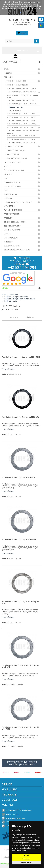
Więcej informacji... (8, 369)
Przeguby (8, 218)
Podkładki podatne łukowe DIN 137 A (22, 136)
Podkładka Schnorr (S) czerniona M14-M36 (20, 417)
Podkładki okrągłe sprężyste (17, 85)
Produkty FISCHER (12, 214)
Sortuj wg (30, 317)
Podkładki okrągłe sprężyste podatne (22, 92)
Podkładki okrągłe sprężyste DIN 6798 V (22, 142)
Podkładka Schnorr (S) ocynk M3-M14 (18, 477)
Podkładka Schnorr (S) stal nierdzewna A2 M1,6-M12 (20, 666)
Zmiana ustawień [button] (26, 863)
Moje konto (9, 789)
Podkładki (8, 77)
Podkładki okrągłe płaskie (16, 81)
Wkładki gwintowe (12, 230)
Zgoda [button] (26, 855)
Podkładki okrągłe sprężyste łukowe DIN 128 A (23, 97)
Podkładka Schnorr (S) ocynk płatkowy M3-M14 (21, 602)
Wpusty (7, 234)
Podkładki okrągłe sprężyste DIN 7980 (22, 101)
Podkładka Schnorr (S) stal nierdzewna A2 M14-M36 (20, 728)
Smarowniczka (10, 194)
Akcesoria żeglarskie (13, 186)
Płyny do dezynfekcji (13, 210)
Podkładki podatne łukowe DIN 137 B (22, 139)
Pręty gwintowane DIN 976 (15, 158)
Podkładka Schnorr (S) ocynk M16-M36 (19, 539)
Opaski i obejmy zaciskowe (15, 222)
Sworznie (8, 198)
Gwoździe (8, 174)
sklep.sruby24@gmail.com (15, 818)
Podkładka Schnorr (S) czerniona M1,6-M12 (21, 357)
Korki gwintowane (12, 182)
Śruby (7, 69)
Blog (5, 288)
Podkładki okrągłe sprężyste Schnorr (22, 104)
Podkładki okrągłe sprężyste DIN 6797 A (22, 114)
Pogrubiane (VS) (16, 110)
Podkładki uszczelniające (16, 150)
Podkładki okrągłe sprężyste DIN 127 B (22, 89)
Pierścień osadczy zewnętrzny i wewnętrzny (18, 204)
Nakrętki (8, 73)
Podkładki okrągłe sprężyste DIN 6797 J (22, 117)
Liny (6, 190)
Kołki (6, 178)
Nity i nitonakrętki (12, 162)
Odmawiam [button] (26, 859)
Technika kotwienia (12, 226)
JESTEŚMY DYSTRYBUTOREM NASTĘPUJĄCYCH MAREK (22, 763)
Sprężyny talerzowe (14, 154)
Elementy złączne (12, 246)
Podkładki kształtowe (15, 146)
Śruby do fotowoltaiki (14, 170)
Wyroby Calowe (11, 238)
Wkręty (7, 166)
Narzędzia (8, 242)
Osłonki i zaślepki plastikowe (17, 250)
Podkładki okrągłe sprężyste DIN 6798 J (22, 124)
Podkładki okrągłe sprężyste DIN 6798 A (22, 120)
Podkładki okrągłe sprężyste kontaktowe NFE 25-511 (23, 132)
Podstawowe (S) (16, 107)
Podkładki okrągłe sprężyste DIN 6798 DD (23, 127)
